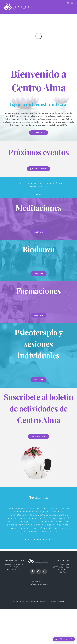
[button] (64, 639)
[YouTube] (44, 571)
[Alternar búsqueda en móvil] (68, 3)
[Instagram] (38, 571)
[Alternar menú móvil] (73, 3)
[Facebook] (32, 571)
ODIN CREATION (45, 601)
